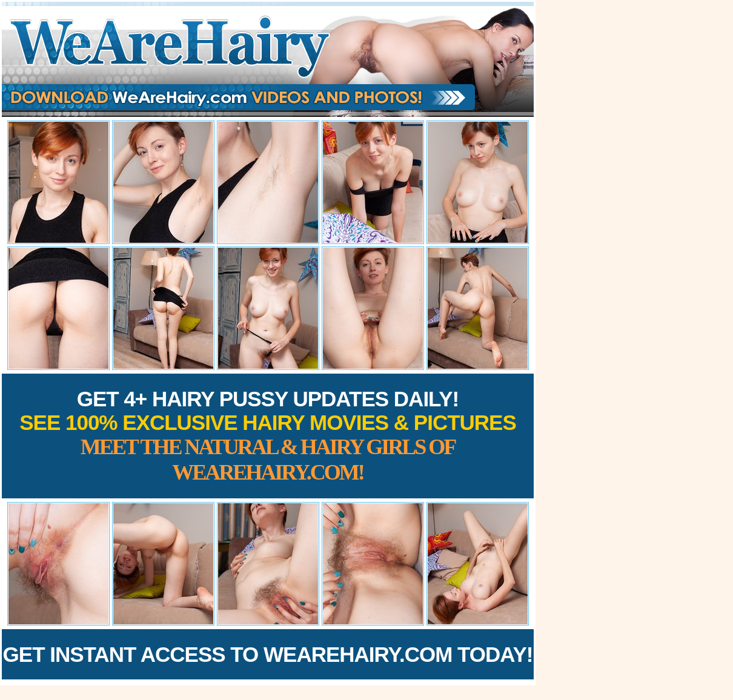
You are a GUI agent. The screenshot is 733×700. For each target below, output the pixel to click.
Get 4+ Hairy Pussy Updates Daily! (268, 436)
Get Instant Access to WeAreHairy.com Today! (268, 654)
